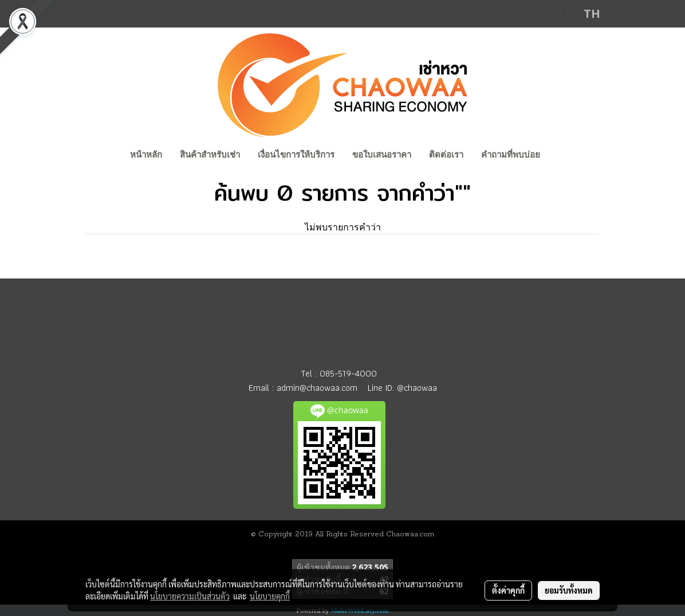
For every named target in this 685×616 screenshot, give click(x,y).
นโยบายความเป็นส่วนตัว (190, 596)
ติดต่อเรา (446, 155)
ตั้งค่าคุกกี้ (508, 590)
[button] (560, 156)
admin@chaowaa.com (317, 388)
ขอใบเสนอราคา (382, 155)
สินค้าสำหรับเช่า (210, 155)
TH (583, 13)
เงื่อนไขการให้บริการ (296, 155)
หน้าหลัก (146, 155)
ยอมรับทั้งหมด (569, 590)
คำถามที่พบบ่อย (511, 155)
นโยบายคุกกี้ (270, 596)
